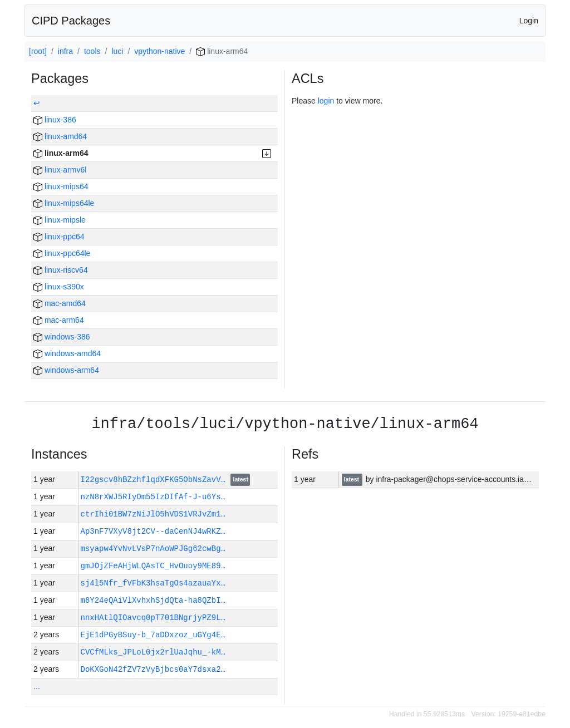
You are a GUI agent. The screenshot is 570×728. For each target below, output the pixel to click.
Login (529, 21)
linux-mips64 (61, 186)
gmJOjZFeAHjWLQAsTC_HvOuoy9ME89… (153, 566)
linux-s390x (59, 287)
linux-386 (55, 120)
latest (241, 480)
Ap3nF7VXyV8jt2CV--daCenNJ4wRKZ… (153, 531)
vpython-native (159, 51)
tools (92, 51)
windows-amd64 (67, 353)
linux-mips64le (64, 203)
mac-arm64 (59, 320)
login (326, 101)
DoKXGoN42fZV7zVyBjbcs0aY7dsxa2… (153, 669)
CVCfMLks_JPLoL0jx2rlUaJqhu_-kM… (153, 652)
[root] (38, 51)
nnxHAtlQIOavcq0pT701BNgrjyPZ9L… (153, 618)
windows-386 (62, 337)
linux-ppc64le (62, 253)
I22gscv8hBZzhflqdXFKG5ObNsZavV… (156, 479)
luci (117, 51)
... (37, 686)
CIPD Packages (71, 21)
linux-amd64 (60, 136)
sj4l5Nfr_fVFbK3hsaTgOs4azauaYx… (153, 583)
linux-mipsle (60, 220)
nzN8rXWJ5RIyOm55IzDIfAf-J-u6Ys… (153, 497)
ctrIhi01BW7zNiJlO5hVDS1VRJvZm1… (153, 514)
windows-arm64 (66, 370)
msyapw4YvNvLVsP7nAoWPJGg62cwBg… (153, 549)
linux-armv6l (60, 170)
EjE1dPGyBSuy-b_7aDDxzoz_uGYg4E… (153, 635)
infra (65, 51)
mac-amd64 (60, 303)
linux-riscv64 (61, 270)
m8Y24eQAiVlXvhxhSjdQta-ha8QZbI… (153, 600)
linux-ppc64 (59, 237)
